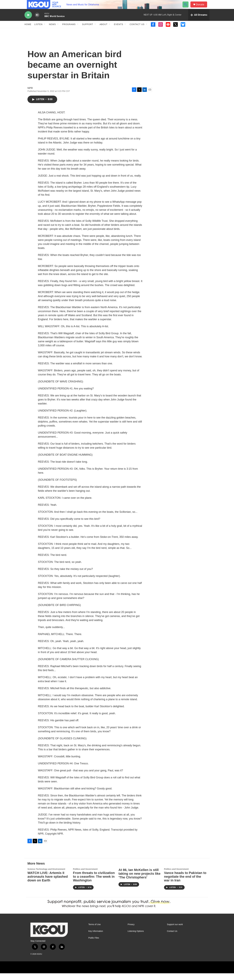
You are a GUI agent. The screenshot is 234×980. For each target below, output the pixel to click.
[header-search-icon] (187, 8)
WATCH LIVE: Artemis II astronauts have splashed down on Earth (48, 883)
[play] (28, 22)
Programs (69, 31)
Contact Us (137, 31)
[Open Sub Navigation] (45, 31)
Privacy (131, 931)
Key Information (96, 938)
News (52, 31)
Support (88, 31)
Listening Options (136, 938)
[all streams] (199, 22)
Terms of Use (94, 931)
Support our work (175, 931)
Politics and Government (85, 876)
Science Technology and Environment (46, 876)
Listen (38, 31)
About (103, 31)
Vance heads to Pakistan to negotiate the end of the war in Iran (185, 883)
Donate (202, 8)
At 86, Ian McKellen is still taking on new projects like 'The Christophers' (139, 880)
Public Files (94, 945)
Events (118, 31)
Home (28, 31)
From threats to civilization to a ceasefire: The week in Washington (94, 883)
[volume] (37, 22)
